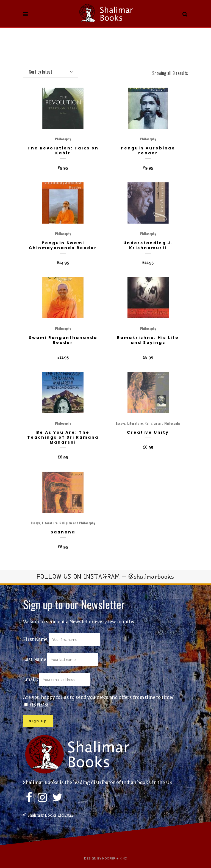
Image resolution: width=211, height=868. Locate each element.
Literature (135, 423)
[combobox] (51, 72)
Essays (121, 423)
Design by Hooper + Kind (106, 858)
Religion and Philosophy (162, 423)
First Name (35, 639)
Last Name (35, 659)
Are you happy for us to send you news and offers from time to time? (98, 697)
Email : (57, 679)
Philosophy (63, 139)
